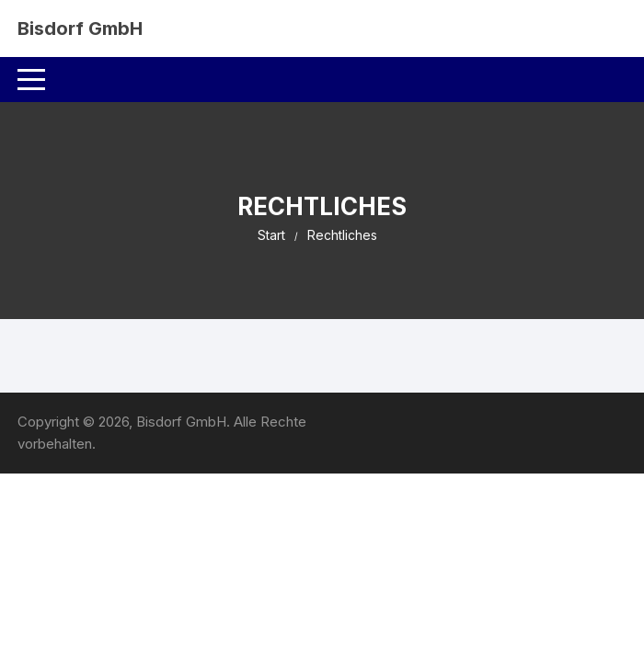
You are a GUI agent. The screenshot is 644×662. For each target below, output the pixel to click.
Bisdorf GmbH (80, 29)
